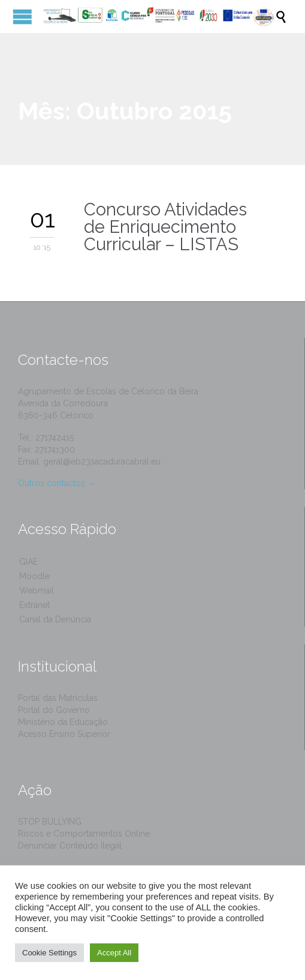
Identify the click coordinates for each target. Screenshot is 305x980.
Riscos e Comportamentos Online (84, 834)
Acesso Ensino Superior (64, 734)
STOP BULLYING (50, 822)
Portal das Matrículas (58, 698)
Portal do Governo (54, 710)
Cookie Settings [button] (49, 953)
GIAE (28, 562)
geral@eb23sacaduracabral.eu (102, 461)
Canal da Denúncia (55, 619)
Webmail (37, 591)
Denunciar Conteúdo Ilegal (70, 846)
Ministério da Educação (63, 722)
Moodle (34, 576)
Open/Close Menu (22, 17)
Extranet (34, 605)
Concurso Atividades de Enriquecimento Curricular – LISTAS (165, 227)
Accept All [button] (114, 953)
